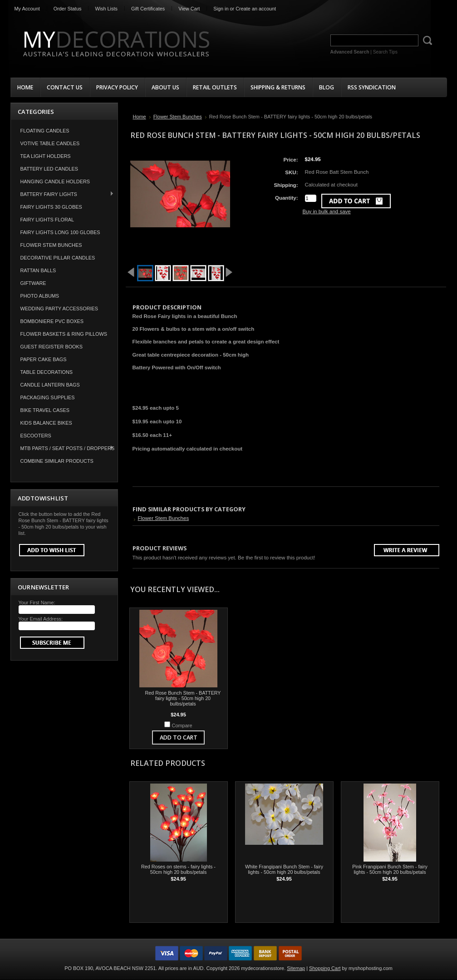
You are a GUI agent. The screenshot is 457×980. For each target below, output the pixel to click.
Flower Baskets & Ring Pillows (64, 334)
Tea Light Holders (46, 156)
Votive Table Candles (50, 143)
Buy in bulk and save (327, 211)
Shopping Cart (325, 968)
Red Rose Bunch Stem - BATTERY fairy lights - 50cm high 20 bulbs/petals (183, 698)
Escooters (36, 436)
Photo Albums (40, 296)
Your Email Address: (41, 619)
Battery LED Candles (49, 169)
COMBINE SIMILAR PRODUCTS (57, 461)
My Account (27, 9)
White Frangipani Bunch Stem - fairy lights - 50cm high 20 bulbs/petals (284, 869)
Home (140, 117)
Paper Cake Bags (44, 359)
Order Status (68, 9)
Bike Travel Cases (45, 410)
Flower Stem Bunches (51, 245)
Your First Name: (37, 603)
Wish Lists (106, 9)
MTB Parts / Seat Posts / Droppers (63, 448)
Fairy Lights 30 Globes (51, 207)
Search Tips (385, 52)
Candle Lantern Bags (50, 385)
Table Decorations (47, 372)
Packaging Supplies (48, 397)
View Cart (189, 9)
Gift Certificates (148, 9)
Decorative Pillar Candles (58, 258)
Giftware (33, 283)
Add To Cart (179, 737)
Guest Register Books (52, 347)
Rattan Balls (38, 270)
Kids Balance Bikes (46, 423)
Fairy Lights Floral (47, 220)
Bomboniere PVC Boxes (52, 321)
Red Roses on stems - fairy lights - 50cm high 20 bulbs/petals (178, 869)
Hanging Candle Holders (55, 181)
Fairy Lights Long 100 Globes (60, 232)
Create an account (256, 9)
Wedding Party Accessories (59, 309)
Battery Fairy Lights (63, 194)
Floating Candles (45, 131)
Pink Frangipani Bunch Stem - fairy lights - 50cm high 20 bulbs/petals (390, 869)
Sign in (221, 9)
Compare (182, 725)
